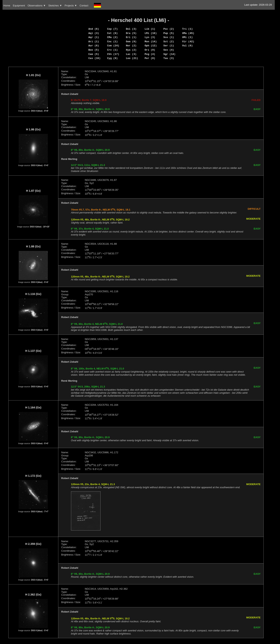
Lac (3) (131, 54)
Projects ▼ (71, 6)
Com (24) (113, 46)
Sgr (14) (169, 54)
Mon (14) (151, 42)
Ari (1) (94, 42)
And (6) (94, 29)
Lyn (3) (150, 37)
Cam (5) (94, 54)
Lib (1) (150, 29)
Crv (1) (112, 50)
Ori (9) (150, 50)
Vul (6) (188, 46)
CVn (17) (113, 54)
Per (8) (150, 58)
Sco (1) (169, 37)
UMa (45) (188, 33)
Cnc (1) (112, 42)
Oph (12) (151, 46)
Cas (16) (94, 58)
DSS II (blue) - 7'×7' (40, 512)
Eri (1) (131, 37)
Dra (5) (131, 33)
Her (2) (131, 46)
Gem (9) (131, 42)
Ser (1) (169, 46)
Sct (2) (169, 42)
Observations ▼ (37, 6)
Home (7, 6)
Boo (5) (94, 50)
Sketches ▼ (55, 6)
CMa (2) (112, 37)
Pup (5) (169, 33)
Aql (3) (94, 33)
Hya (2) (131, 50)
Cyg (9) (112, 58)
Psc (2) (169, 29)
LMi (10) (151, 33)
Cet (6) (112, 33)
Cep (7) (112, 29)
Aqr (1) (94, 37)
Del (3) (131, 29)
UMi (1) (188, 37)
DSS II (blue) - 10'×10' (40, 227)
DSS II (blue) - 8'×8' (40, 111)
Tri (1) (188, 29)
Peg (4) (150, 54)
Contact (84, 6)
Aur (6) (94, 46)
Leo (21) (132, 58)
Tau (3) (169, 58)
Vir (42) (188, 42)
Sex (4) (169, 50)
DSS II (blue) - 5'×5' (40, 165)
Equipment (19, 6)
